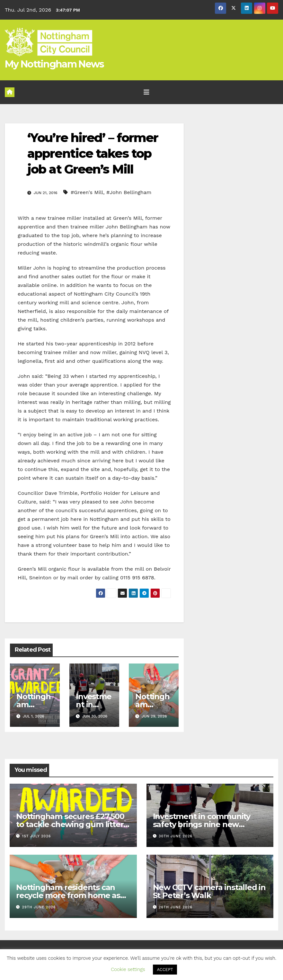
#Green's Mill (87, 192)
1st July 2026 (37, 836)
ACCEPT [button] (165, 970)
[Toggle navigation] (146, 92)
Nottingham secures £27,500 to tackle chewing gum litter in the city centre (70, 824)
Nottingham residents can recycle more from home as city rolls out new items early (70, 895)
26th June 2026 (176, 907)
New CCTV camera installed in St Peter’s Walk (209, 891)
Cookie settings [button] (128, 969)
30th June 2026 (176, 836)
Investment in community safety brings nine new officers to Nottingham (202, 824)
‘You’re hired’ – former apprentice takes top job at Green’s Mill (93, 154)
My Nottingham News (54, 64)
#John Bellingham (129, 192)
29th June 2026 (39, 907)
